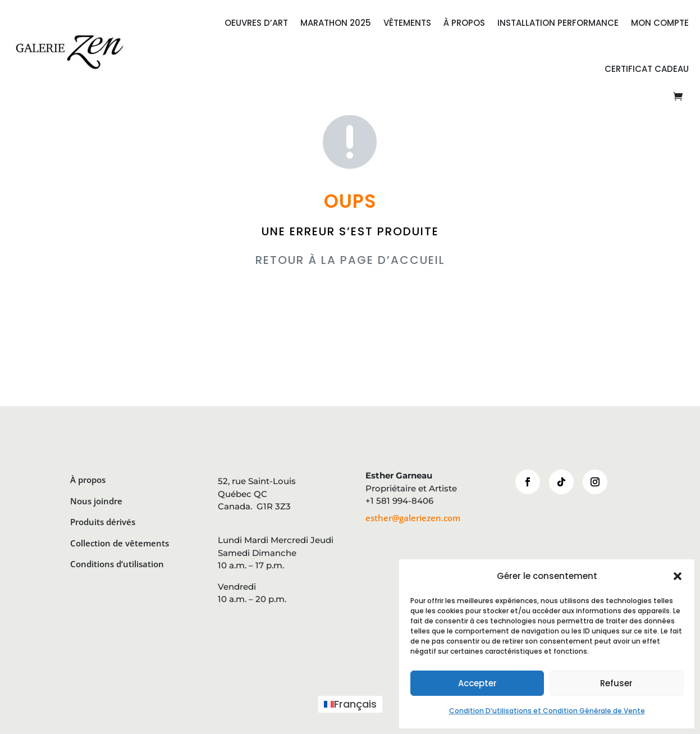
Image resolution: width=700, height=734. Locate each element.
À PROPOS (464, 23)
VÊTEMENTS (407, 23)
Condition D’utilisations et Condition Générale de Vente (547, 711)
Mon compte (660, 23)
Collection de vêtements (120, 543)
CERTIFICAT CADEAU (647, 69)
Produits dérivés (103, 522)
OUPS (350, 201)
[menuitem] (350, 704)
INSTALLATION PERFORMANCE (558, 23)
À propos (88, 480)
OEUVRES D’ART (256, 23)
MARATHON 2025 (336, 23)
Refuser (616, 683)
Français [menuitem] (355, 704)
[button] (678, 576)
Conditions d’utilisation (117, 564)
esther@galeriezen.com (413, 518)
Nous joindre (96, 501)
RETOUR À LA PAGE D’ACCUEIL (350, 260)
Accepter (477, 683)
